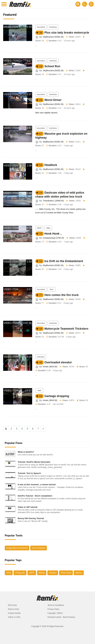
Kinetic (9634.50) (50, 367)
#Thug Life (20, 573)
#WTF (39, 228)
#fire (52, 289)
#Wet (48, 228)
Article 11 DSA (14, 617)
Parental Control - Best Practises (61, 617)
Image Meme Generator (17, 548)
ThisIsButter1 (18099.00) (53, 201)
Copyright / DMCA (55, 613)
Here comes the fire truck (62, 295)
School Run (52, 66)
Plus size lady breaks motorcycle (67, 33)
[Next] (43, 429)
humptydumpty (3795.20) (53, 238)
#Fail (9, 573)
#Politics (53, 573)
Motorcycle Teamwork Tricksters (66, 329)
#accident (41, 27)
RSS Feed (12, 605)
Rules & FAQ (13, 609)
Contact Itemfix (14, 613)
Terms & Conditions (56, 605)
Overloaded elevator (58, 362)
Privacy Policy (53, 609)
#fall (39, 391)
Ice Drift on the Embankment (64, 261)
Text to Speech (38, 548)
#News (42, 573)
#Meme (79, 573)
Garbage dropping (57, 396)
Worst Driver (53, 100)
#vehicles (53, 27)
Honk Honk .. (53, 234)
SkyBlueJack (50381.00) (53, 37)
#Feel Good (66, 573)
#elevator (41, 357)
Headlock (51, 165)
